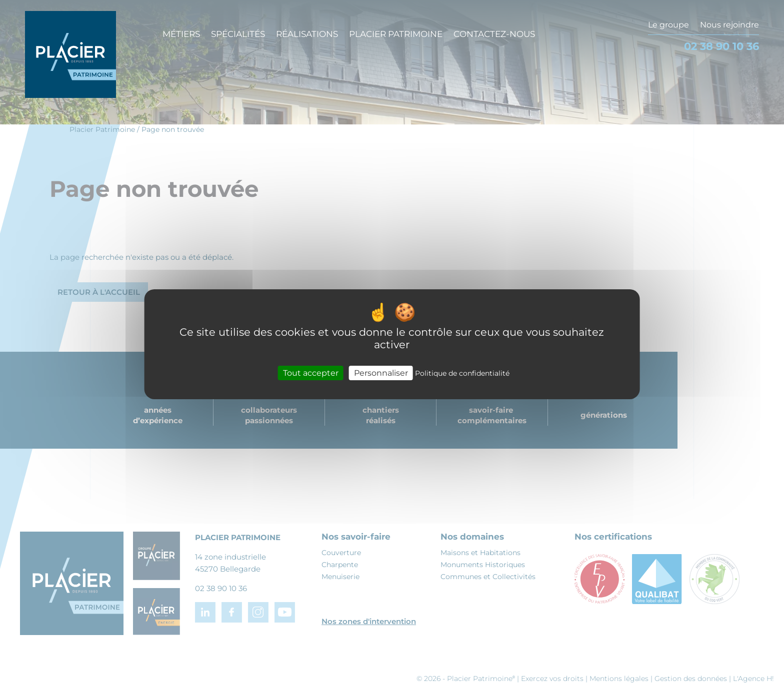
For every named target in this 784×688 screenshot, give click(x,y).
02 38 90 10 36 (721, 46)
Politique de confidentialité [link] (462, 373)
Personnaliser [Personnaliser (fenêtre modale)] (381, 372)
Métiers (181, 34)
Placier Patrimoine (396, 34)
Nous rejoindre (729, 25)
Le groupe (668, 25)
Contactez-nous (494, 34)
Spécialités (238, 34)
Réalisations (307, 34)
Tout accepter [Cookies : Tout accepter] (311, 372)
